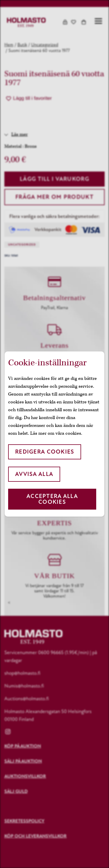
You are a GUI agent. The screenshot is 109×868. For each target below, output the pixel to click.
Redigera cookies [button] (45, 452)
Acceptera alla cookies (52, 499)
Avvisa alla (34, 474)
